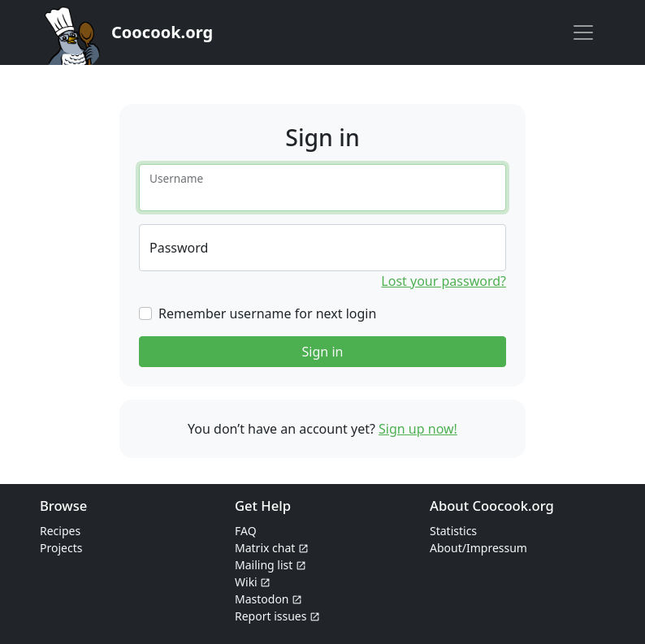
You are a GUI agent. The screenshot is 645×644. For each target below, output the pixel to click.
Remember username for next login (267, 313)
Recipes (60, 531)
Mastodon (268, 599)
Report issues (277, 616)
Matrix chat (272, 548)
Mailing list (271, 565)
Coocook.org (162, 32)
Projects (61, 548)
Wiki (253, 582)
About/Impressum (478, 548)
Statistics (453, 531)
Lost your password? (444, 281)
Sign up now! (418, 429)
